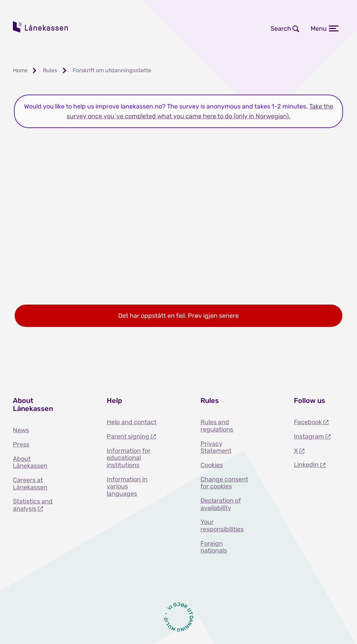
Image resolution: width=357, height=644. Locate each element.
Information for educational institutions (129, 458)
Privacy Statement (216, 447)
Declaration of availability (221, 504)
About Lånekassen (30, 462)
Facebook (309, 422)
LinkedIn (307, 465)
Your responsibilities (222, 526)
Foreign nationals (214, 547)
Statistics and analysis (33, 505)
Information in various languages (127, 486)
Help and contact (132, 422)
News (21, 430)
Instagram (310, 436)
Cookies (212, 465)
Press (21, 444)
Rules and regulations (217, 426)
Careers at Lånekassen (30, 484)
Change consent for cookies (224, 483)
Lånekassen (41, 27)
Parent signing (129, 436)
